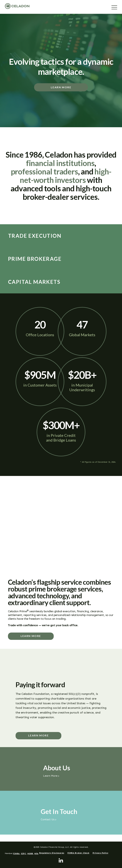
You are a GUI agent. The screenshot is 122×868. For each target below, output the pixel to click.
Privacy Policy (101, 853)
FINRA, (17, 854)
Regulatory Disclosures (52, 853)
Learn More (61, 87)
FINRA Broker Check (78, 853)
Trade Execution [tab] (35, 236)
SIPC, (24, 854)
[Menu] (114, 7)
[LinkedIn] (61, 861)
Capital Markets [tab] (34, 282)
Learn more (31, 636)
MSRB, (31, 854)
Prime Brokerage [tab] (35, 259)
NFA (36, 854)
